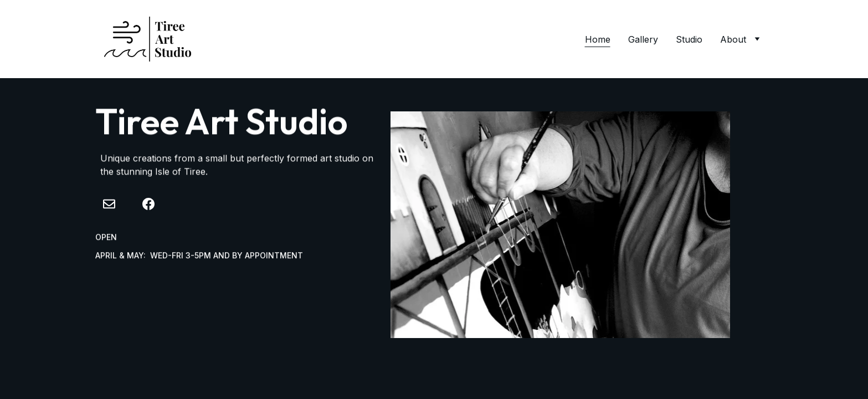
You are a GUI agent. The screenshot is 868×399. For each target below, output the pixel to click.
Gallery (643, 39)
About (733, 39)
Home (598, 39)
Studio (689, 39)
